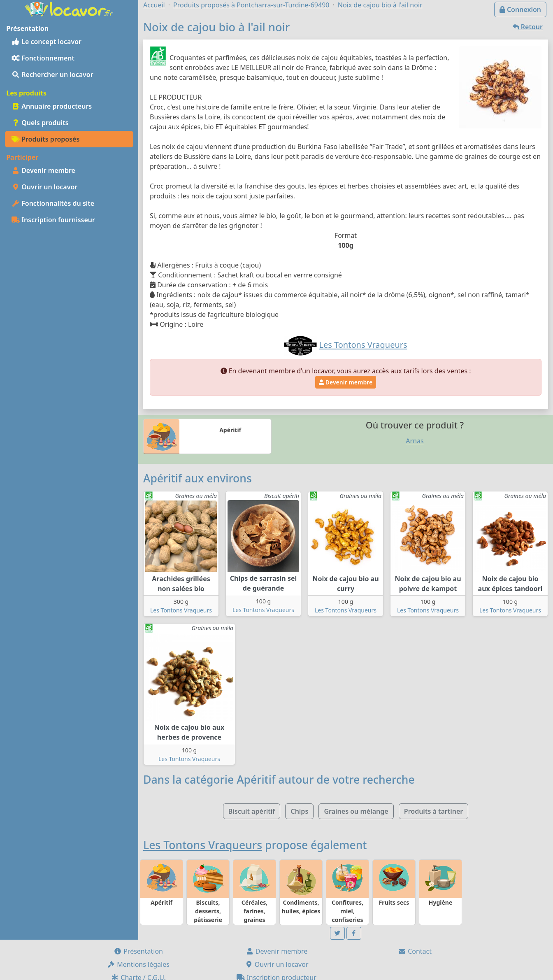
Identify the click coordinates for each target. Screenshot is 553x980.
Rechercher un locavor (52, 74)
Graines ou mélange (356, 811)
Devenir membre (43, 170)
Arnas (415, 441)
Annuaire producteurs (52, 106)
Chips (299, 811)
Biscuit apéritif (252, 811)
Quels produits (40, 123)
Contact (415, 951)
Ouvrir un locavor (44, 187)
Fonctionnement (43, 58)
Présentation (138, 951)
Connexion (520, 9)
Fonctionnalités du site (53, 203)
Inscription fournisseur (53, 220)
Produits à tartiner (434, 811)
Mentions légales (138, 964)
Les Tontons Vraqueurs (181, 610)
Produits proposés (45, 139)
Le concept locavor (46, 42)
